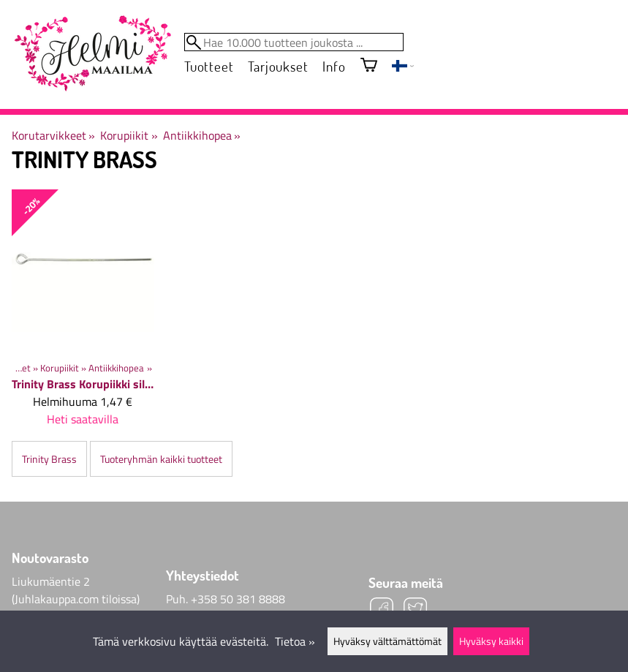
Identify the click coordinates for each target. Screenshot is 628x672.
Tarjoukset (278, 66)
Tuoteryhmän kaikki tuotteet (161, 459)
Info (334, 66)
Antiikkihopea (202, 135)
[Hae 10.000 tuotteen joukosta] (294, 42)
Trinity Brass (49, 459)
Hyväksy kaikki (491, 641)
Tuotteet (209, 66)
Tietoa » (295, 641)
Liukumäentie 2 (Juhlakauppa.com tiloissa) (76, 590)
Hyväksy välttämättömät (387, 641)
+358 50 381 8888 (238, 599)
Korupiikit (129, 135)
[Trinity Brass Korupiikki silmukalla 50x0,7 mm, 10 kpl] (83, 314)
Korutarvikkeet (53, 135)
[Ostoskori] (369, 66)
